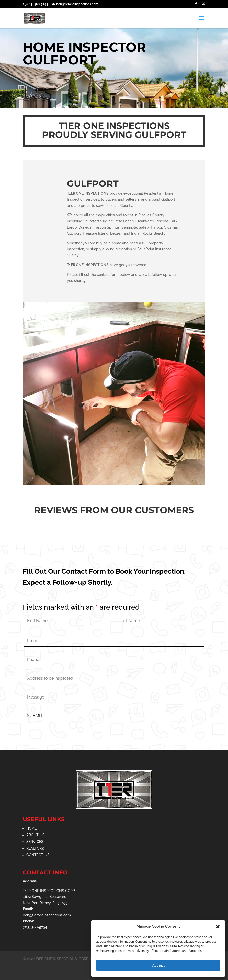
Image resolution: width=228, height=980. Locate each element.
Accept (158, 965)
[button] (218, 927)
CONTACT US (38, 855)
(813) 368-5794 (37, 4)
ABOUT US (36, 835)
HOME (31, 828)
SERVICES (35, 842)
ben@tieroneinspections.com (47, 915)
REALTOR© (36, 848)
